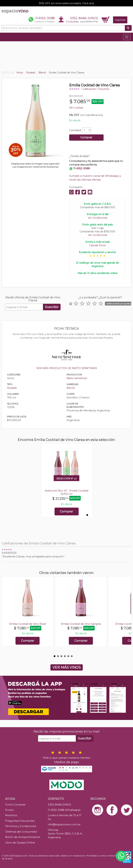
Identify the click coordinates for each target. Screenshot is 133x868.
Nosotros (11, 815)
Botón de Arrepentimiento (23, 837)
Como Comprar (15, 805)
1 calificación (89, 89)
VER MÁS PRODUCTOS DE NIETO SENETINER (67, 368)
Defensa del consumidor (21, 832)
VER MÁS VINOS (67, 667)
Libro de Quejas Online (20, 843)
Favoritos (104, 89)
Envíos (9, 810)
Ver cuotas (76, 108)
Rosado (12, 388)
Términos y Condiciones (21, 826)
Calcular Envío (97, 245)
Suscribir (52, 307)
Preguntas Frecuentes (20, 821)
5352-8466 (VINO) (84, 18)
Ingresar (120, 20)
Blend (71, 388)
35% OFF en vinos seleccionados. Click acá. (66, 3)
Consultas (72, 22)
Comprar (86, 137)
